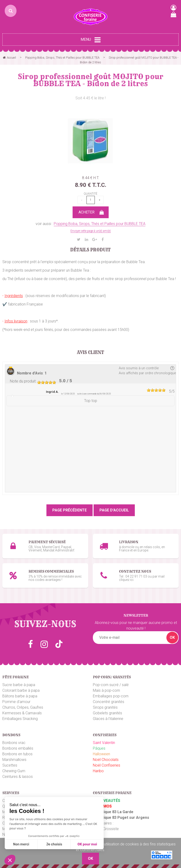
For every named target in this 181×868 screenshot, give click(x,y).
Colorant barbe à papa (21, 690)
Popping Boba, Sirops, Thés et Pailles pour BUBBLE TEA (100, 224)
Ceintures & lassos (18, 777)
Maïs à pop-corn (106, 690)
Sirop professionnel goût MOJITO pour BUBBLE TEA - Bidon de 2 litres (91, 80)
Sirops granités (105, 707)
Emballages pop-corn (111, 696)
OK (172, 637)
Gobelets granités (107, 713)
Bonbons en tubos (17, 754)
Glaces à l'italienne (108, 719)
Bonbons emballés (18, 748)
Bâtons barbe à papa (20, 696)
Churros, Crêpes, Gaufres (23, 707)
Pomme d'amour (16, 702)
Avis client (91, 353)
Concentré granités (109, 702)
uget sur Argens (135, 818)
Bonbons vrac (14, 743)
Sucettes (10, 765)
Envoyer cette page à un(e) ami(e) (91, 231)
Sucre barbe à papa (19, 685)
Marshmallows (14, 760)
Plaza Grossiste (106, 829)
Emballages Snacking (20, 719)
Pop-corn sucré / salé (111, 685)
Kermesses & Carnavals (22, 713)
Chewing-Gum (14, 771)
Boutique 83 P (108, 818)
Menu (91, 40)
